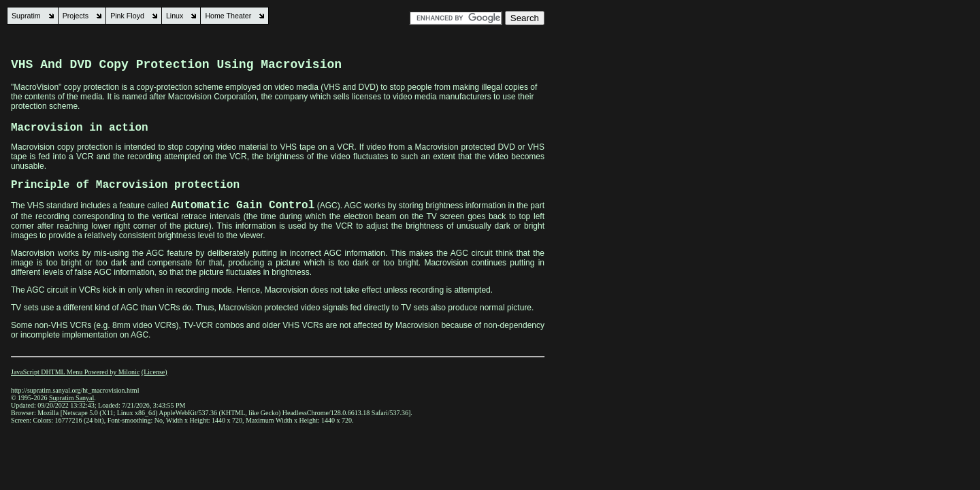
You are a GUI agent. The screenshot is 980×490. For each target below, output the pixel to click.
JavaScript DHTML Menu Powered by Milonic (75, 372)
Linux (175, 16)
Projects (76, 16)
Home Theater (228, 16)
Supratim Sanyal (71, 398)
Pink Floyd (127, 16)
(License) (154, 372)
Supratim (26, 16)
